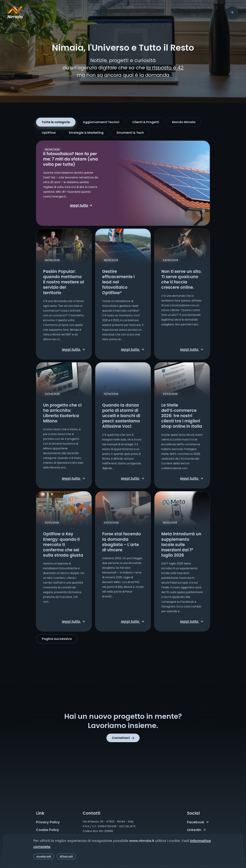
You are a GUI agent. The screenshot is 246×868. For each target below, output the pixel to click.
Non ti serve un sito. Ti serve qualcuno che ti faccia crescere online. (181, 279)
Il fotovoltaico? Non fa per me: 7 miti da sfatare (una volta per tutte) (70, 159)
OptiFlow (49, 133)
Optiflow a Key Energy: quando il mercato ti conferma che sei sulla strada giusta (63, 545)
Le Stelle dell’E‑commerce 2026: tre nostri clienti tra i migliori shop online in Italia (182, 416)
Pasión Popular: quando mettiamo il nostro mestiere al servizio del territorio (64, 282)
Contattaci (123, 738)
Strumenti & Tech (130, 133)
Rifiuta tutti (66, 856)
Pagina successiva (57, 639)
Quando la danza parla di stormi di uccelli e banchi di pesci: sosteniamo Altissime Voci (121, 416)
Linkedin (196, 830)
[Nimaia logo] (15, 17)
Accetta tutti (44, 856)
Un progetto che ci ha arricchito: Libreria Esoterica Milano (62, 413)
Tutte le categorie (56, 122)
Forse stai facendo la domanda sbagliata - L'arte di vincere (121, 542)
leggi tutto (81, 205)
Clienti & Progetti (146, 122)
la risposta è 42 (165, 68)
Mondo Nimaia (184, 122)
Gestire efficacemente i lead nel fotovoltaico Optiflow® (118, 282)
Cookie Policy (48, 830)
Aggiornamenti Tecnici (101, 122)
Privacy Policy (48, 822)
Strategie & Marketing (86, 133)
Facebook (198, 822)
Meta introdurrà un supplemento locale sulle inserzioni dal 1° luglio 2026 (181, 545)
